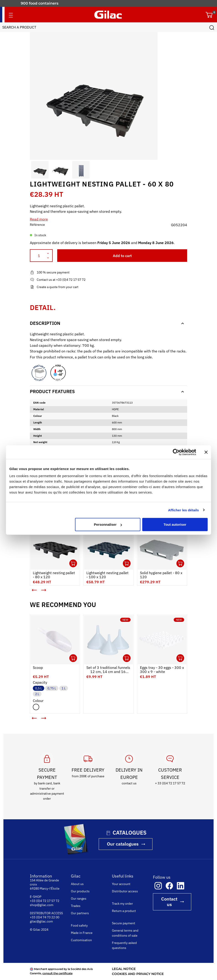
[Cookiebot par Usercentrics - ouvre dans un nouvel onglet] (176, 452)
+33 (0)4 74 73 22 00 (45, 917)
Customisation (81, 940)
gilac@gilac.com (41, 921)
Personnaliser (108, 524)
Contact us (169, 902)
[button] (34, 170)
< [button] (31, 588)
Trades (76, 906)
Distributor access (125, 891)
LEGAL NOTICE (124, 969)
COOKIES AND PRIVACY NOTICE (138, 974)
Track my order (122, 904)
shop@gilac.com (42, 905)
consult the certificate (57, 973)
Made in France (82, 933)
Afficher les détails (183, 510)
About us (77, 884)
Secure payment (124, 923)
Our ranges (79, 899)
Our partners (80, 913)
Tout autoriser (175, 524)
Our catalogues (123, 844)
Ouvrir (73, 563)
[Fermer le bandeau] (206, 452)
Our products (80, 891)
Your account (121, 884)
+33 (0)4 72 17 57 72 (45, 901)
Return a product (124, 911)
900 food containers (40, 3)
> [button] (47, 592)
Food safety (79, 925)
